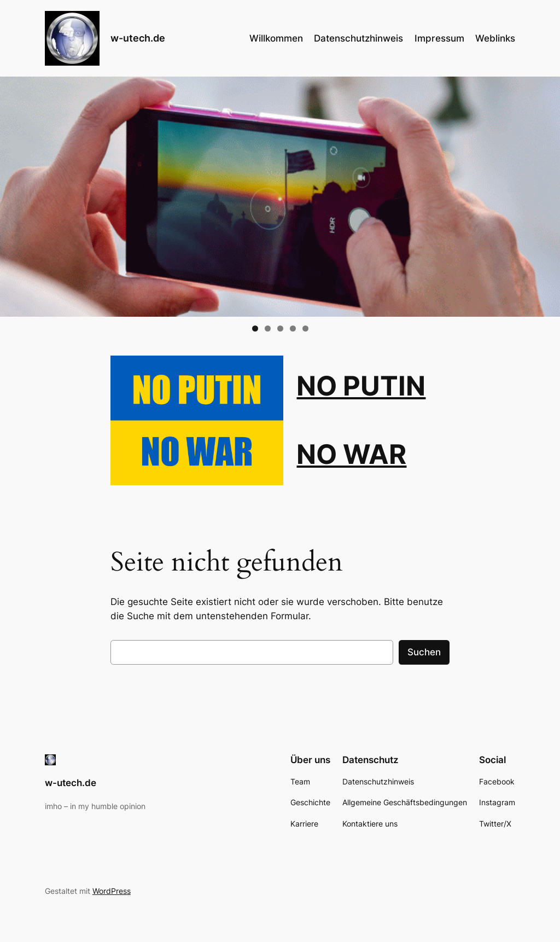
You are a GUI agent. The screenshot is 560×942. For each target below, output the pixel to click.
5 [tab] (305, 328)
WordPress (112, 891)
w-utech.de (138, 38)
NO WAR (351, 454)
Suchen (424, 652)
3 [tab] (280, 328)
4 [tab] (293, 328)
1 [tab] (255, 328)
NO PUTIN (361, 386)
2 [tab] (268, 328)
